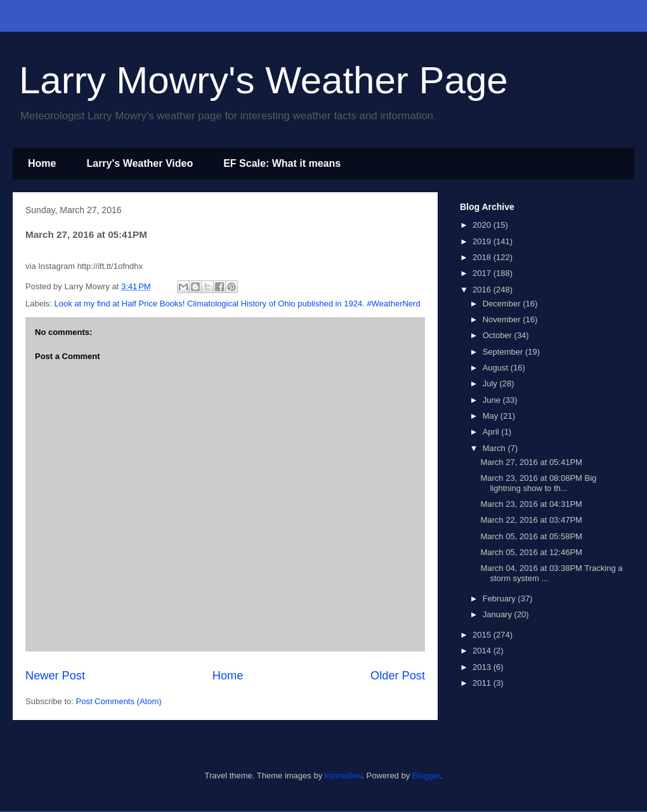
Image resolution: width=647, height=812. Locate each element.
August (497, 368)
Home (42, 163)
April (492, 432)
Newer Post (55, 676)
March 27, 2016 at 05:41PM (531, 462)
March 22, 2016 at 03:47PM (531, 520)
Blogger (426, 776)
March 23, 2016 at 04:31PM (531, 504)
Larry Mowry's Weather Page (264, 80)
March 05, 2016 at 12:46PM (531, 552)
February (500, 599)
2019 (483, 241)
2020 (483, 225)
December (503, 304)
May (492, 416)
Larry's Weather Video (140, 163)
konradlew (343, 776)
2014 (483, 651)
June (493, 400)
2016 (483, 290)
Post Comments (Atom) (119, 701)
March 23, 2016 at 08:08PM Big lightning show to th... (538, 483)
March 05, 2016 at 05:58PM (531, 536)
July (491, 383)
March (495, 448)
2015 (483, 635)
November (503, 319)
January (499, 614)
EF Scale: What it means (282, 163)
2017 (483, 273)
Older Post (398, 676)
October (499, 335)
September (504, 352)
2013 (483, 667)
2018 (483, 257)
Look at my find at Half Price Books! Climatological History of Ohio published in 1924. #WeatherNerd (238, 304)
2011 (483, 683)
